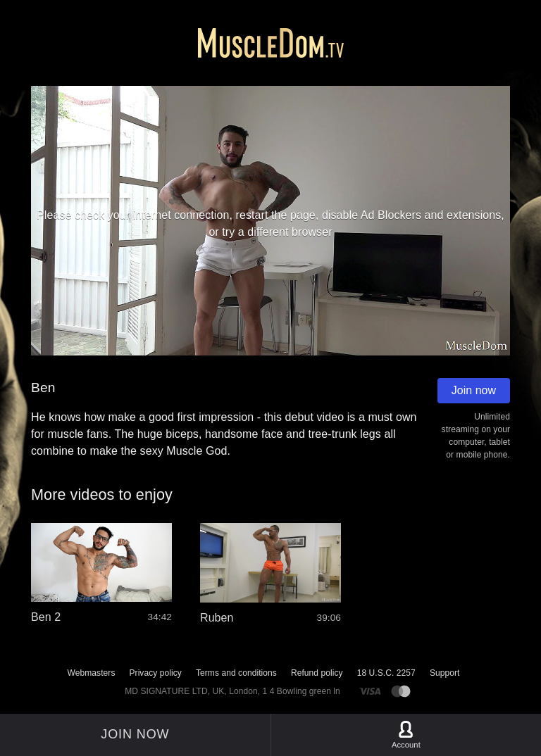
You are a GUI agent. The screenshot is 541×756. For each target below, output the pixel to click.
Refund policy (317, 673)
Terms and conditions (236, 673)
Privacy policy (155, 673)
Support (445, 673)
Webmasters (92, 673)
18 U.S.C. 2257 (386, 673)
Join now (474, 390)
